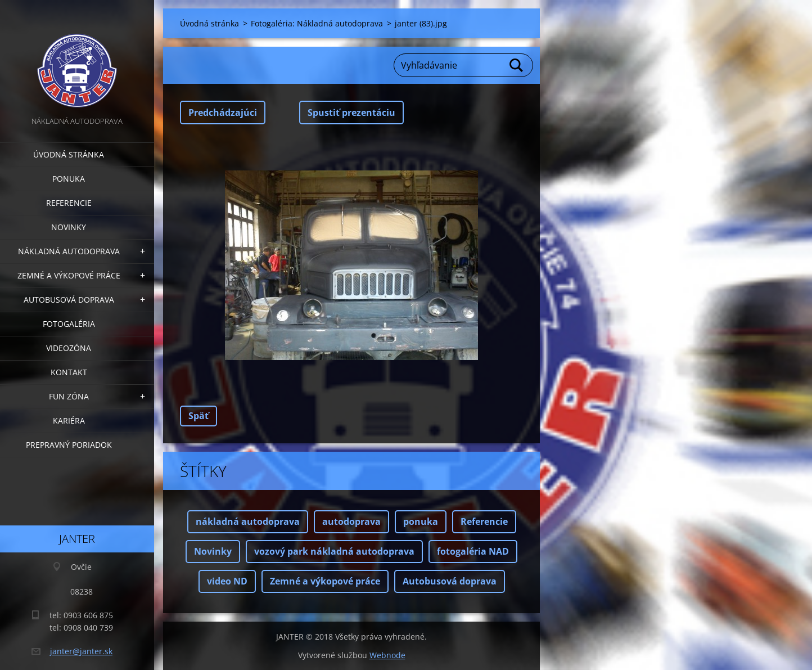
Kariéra (69, 421)
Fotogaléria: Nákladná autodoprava (317, 23)
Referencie (69, 203)
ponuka (421, 521)
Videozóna (69, 348)
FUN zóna (69, 396)
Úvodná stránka (69, 154)
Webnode (387, 655)
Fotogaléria (69, 324)
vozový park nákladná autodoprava (334, 551)
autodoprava (351, 521)
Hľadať (517, 65)
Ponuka (69, 179)
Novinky (69, 227)
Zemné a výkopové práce (69, 275)
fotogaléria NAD (473, 551)
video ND (227, 581)
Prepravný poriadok (69, 445)
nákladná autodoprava (248, 521)
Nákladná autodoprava (69, 251)
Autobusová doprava (69, 300)
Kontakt (69, 372)
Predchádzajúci (223, 113)
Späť (199, 416)
